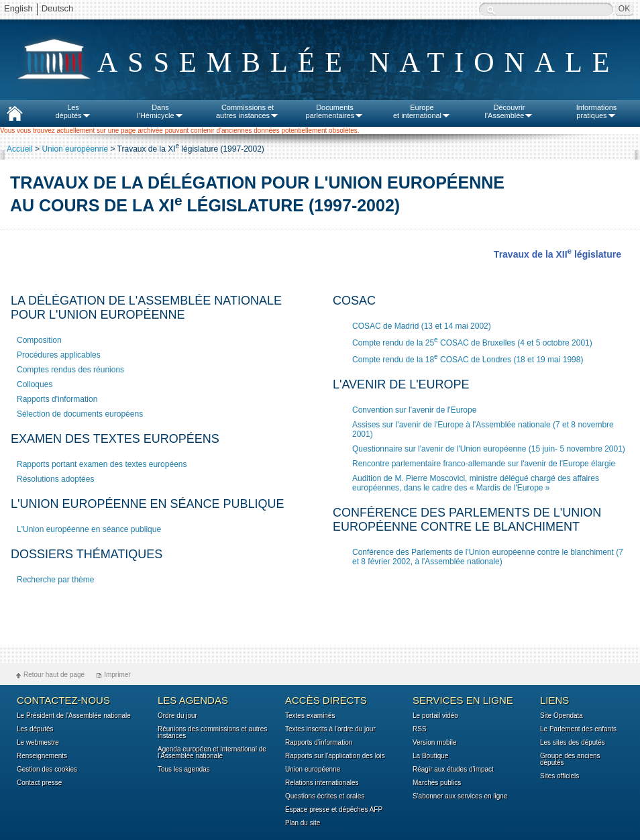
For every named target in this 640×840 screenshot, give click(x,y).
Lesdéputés (73, 111)
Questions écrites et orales (325, 796)
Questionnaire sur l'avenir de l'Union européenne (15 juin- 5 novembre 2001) (489, 449)
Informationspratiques (597, 111)
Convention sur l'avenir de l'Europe (414, 410)
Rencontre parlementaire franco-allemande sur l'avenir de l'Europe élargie (484, 464)
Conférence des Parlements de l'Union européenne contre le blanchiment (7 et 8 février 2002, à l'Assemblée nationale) (488, 557)
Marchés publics (437, 783)
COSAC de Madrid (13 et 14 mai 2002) (422, 326)
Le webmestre (38, 743)
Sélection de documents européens (80, 414)
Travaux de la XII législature (557, 254)
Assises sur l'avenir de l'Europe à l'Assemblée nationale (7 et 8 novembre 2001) (483, 429)
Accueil (20, 149)
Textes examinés (310, 716)
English (18, 8)
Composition (40, 340)
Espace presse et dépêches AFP (334, 810)
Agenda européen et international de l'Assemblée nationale (212, 753)
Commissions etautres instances (248, 111)
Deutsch (58, 8)
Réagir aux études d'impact (453, 770)
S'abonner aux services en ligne (460, 796)
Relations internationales (322, 783)
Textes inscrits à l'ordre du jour (330, 729)
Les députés (35, 729)
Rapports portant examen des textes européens (102, 464)
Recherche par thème (55, 580)
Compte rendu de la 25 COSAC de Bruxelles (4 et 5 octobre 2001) (472, 342)
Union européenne (75, 149)
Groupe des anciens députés (570, 759)
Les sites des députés (573, 743)
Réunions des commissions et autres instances (212, 733)
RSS (420, 729)
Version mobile (435, 743)
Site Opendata (562, 716)
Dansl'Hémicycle (160, 111)
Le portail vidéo (435, 716)
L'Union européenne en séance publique (89, 529)
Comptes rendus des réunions (70, 370)
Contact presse (39, 783)
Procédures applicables (59, 355)
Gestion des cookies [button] (47, 770)
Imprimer (117, 675)
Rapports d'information (57, 399)
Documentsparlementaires (335, 111)
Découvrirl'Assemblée (510, 111)
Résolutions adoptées (55, 479)
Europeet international (422, 111)
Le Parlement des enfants (578, 729)
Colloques (35, 384)
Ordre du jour (177, 716)
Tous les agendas (184, 770)
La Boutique (430, 756)
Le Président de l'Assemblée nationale (74, 716)
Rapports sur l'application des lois (335, 756)
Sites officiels (559, 776)
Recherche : (491, 10)
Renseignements (42, 756)
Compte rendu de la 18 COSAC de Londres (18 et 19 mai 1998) (468, 359)
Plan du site (303, 823)
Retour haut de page (54, 675)
